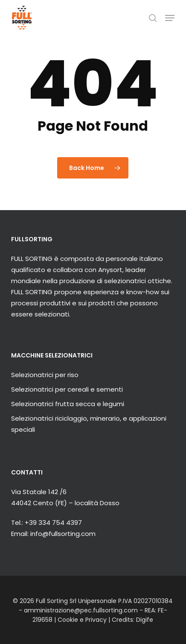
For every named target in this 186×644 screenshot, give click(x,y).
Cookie (68, 620)
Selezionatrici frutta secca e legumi (68, 404)
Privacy (96, 620)
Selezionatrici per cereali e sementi (67, 389)
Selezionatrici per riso (45, 375)
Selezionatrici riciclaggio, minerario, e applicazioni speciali (89, 424)
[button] (170, 18)
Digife (145, 620)
